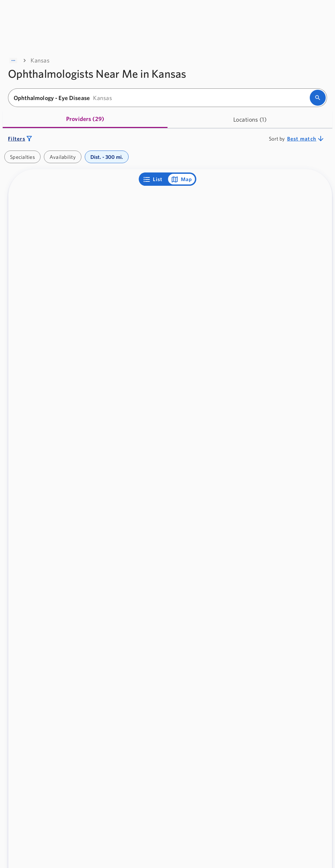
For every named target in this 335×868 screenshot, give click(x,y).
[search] (318, 98)
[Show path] (13, 60)
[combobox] (161, 98)
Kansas (40, 60)
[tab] (85, 119)
